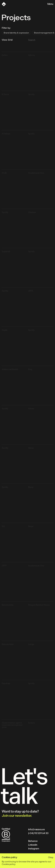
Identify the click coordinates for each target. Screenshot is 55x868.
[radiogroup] (27, 34)
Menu (50, 4)
